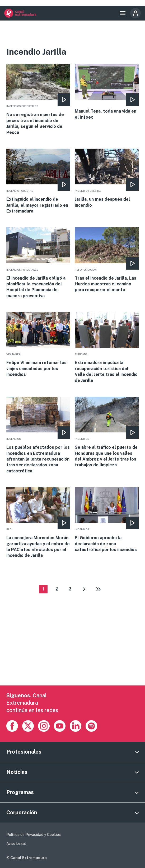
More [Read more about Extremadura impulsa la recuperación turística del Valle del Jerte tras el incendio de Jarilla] (107, 348)
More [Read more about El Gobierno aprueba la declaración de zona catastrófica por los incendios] (107, 520)
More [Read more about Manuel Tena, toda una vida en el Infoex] (107, 92)
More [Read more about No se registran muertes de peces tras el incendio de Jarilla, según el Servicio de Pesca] (38, 100)
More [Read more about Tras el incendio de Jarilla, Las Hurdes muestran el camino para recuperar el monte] (107, 260)
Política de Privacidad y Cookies (34, 835)
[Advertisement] (73, 649)
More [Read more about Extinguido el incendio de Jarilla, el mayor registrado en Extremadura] (38, 181)
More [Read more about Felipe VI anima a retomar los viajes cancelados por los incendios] (38, 345)
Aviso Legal (16, 844)
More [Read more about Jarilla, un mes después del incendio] (107, 178)
